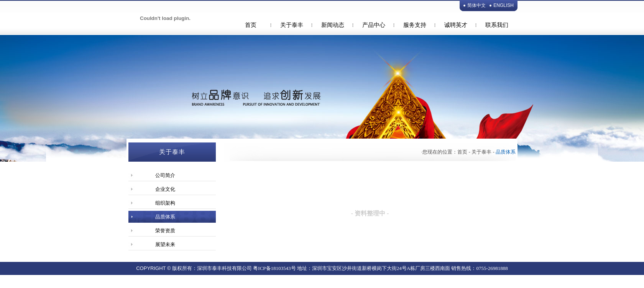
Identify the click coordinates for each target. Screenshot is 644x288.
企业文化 (165, 189)
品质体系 (165, 217)
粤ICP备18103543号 (274, 268)
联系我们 (497, 25)
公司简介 (165, 175)
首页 (251, 25)
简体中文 (476, 5)
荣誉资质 (165, 231)
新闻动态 (333, 25)
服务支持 (415, 25)
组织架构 (165, 203)
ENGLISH (504, 5)
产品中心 (374, 25)
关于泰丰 (292, 25)
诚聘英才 (456, 25)
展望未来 (165, 244)
